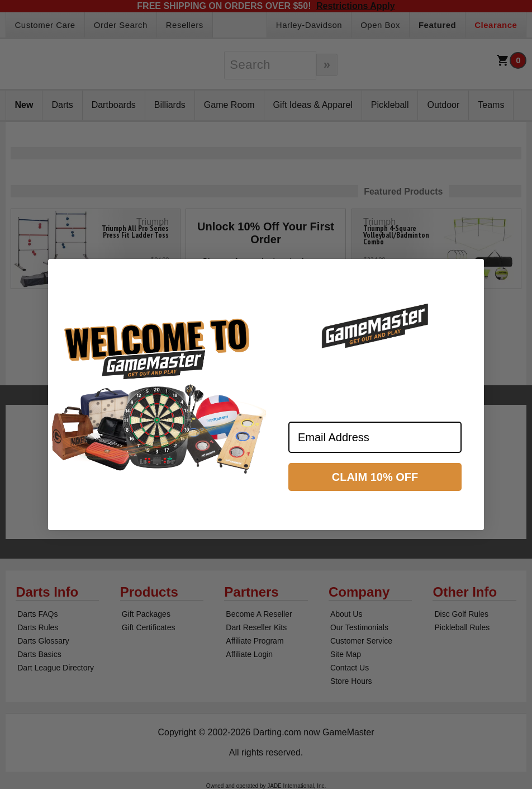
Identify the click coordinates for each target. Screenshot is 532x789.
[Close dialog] (471, 272)
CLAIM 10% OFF (375, 477)
